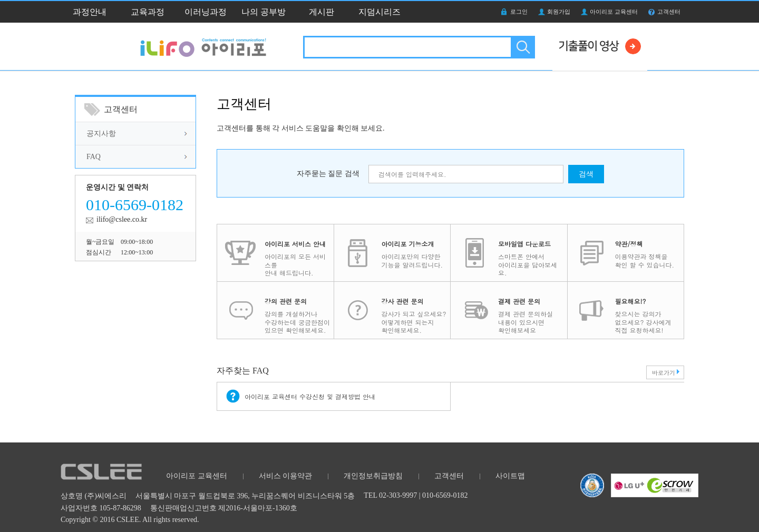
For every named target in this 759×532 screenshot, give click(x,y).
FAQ (94, 157)
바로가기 (664, 373)
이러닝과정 (206, 12)
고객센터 (669, 12)
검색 (522, 47)
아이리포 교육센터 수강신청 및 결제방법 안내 (310, 396)
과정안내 (90, 12)
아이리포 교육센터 (614, 12)
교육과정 (148, 12)
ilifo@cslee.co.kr (122, 219)
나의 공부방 (264, 12)
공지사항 (101, 134)
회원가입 (559, 12)
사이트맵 (510, 476)
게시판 (322, 12)
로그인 (519, 12)
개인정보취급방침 (373, 476)
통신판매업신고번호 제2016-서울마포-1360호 (224, 508)
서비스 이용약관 (286, 476)
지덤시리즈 (379, 12)
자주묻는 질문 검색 (328, 174)
